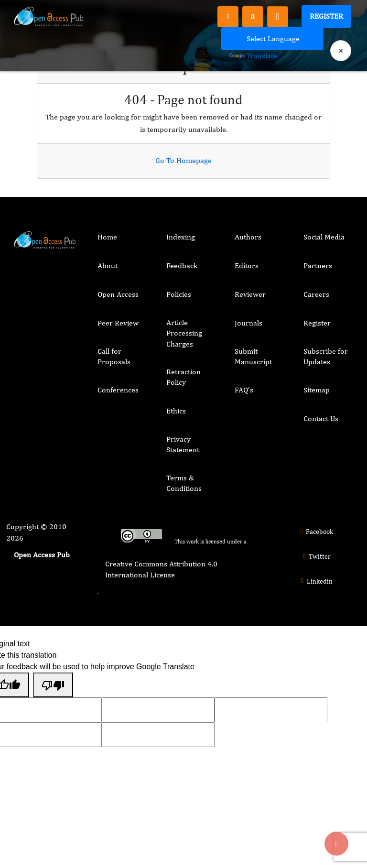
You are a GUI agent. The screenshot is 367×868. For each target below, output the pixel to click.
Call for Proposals (114, 356)
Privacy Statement (183, 444)
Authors (248, 237)
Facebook (316, 532)
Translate (253, 56)
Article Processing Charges (184, 333)
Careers (316, 294)
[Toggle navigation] (278, 17)
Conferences (118, 390)
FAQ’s (244, 390)
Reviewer (250, 294)
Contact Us (321, 418)
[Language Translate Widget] (272, 39)
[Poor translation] (53, 685)
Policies (179, 294)
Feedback (182, 266)
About (108, 266)
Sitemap (317, 390)
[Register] (228, 16)
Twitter (315, 556)
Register (326, 16)
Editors (247, 266)
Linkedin (315, 581)
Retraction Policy (183, 377)
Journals (248, 323)
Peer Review (118, 323)
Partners (318, 266)
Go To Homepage (183, 160)
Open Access (118, 294)
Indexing (181, 237)
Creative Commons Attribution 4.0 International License (161, 569)
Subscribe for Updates (326, 356)
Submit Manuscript (253, 356)
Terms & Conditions (184, 483)
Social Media (324, 237)
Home (107, 237)
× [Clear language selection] (341, 50)
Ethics (176, 411)
